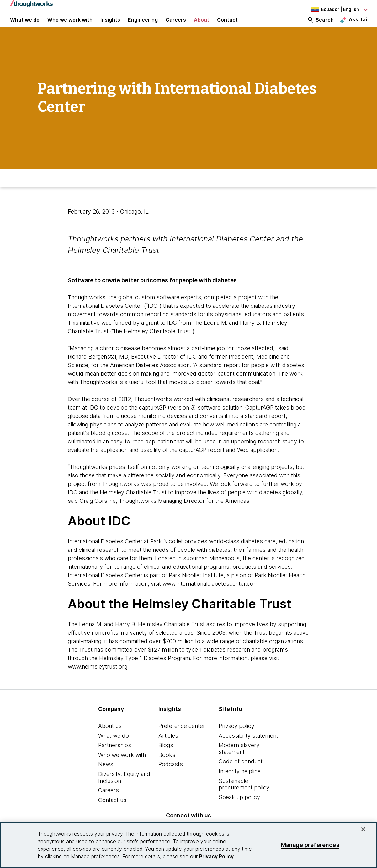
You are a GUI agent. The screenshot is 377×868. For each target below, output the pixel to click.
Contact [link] (227, 26)
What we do (114, 748)
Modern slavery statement (239, 760)
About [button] (202, 26)
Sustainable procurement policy (244, 796)
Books (167, 767)
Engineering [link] (143, 26)
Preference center (182, 738)
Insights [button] (110, 26)
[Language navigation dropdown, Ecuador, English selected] (332, 9)
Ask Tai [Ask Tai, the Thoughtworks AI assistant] (358, 25)
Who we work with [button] (70, 26)
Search (325, 26)
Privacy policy (236, 738)
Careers (109, 802)
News (106, 776)
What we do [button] (25, 26)
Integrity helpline (240, 783)
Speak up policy (239, 809)
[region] (188, 845)
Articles (168, 748)
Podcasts (171, 776)
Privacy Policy (216, 856)
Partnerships (115, 757)
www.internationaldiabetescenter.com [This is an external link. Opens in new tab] (210, 596)
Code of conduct (241, 773)
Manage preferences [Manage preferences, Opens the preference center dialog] (310, 845)
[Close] (363, 829)
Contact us (112, 812)
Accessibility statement (248, 748)
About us (110, 738)
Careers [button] (176, 26)
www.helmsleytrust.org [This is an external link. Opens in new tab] (98, 678)
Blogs (166, 757)
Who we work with (122, 767)
